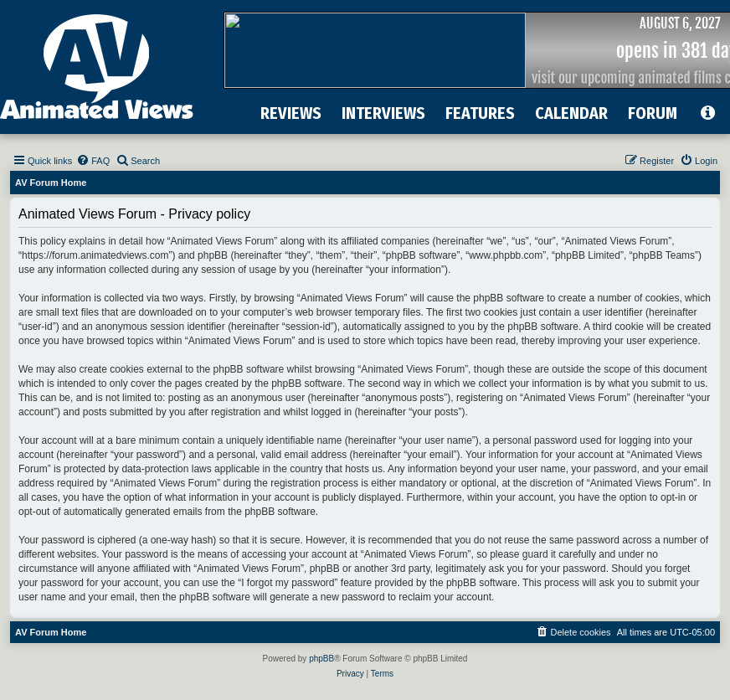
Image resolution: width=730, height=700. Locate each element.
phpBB (321, 659)
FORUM (653, 113)
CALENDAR (571, 113)
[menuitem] (93, 161)
